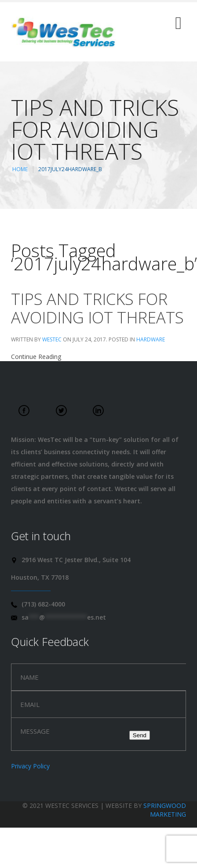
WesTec (52, 339)
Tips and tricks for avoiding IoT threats (97, 308)
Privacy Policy (30, 766)
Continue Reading (36, 357)
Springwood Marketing (165, 810)
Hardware (151, 339)
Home (20, 169)
